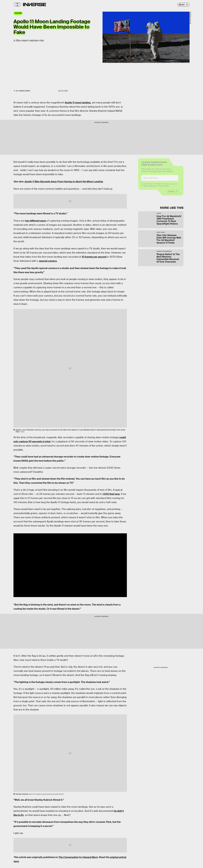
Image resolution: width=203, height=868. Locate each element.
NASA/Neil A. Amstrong (191, 18)
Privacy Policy (165, 187)
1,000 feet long (111, 494)
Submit (171, 193)
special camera (48, 261)
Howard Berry (90, 857)
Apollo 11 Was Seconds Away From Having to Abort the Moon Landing (64, 182)
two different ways (36, 221)
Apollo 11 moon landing (78, 103)
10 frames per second (94, 257)
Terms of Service (150, 187)
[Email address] (160, 180)
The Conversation (68, 857)
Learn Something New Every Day (154, 165)
